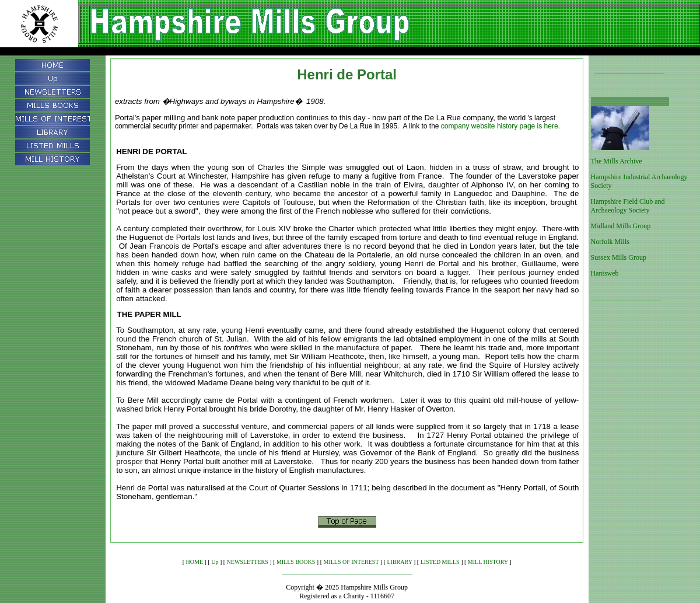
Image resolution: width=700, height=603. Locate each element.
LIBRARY (400, 562)
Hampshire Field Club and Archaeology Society (628, 206)
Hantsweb (605, 273)
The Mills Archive (617, 161)
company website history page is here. (501, 126)
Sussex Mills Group (619, 257)
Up (215, 562)
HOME (195, 562)
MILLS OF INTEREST (351, 562)
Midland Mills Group (621, 226)
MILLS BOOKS (296, 562)
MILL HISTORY (488, 562)
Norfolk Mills (610, 242)
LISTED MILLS (440, 562)
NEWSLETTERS (248, 562)
